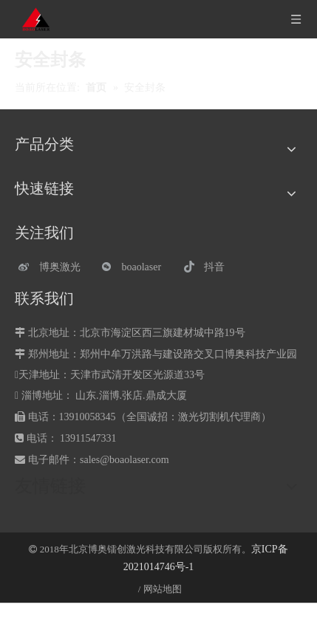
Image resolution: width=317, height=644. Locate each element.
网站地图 (163, 589)
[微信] (136, 267)
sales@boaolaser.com (125, 460)
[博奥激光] (53, 267)
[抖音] (218, 267)
